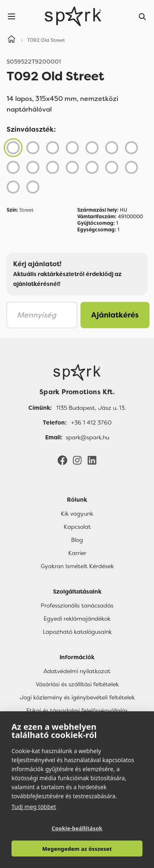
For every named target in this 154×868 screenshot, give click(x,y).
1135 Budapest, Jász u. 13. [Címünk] (91, 408)
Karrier (77, 553)
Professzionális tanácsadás (77, 605)
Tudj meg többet (34, 807)
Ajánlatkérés (115, 315)
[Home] (11, 40)
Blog (77, 540)
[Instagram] (77, 460)
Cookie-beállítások (77, 828)
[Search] (143, 16)
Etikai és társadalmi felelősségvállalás (77, 710)
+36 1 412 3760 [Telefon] (91, 423)
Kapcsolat (77, 527)
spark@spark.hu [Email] (87, 437)
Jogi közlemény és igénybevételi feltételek (77, 697)
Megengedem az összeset (77, 849)
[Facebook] (62, 460)
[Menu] (11, 16)
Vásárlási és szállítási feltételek (77, 684)
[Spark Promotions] (73, 16)
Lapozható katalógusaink (77, 632)
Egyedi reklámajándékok (77, 619)
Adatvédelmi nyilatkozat (77, 671)
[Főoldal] (77, 372)
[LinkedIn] (92, 460)
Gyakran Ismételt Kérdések (77, 566)
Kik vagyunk (77, 514)
